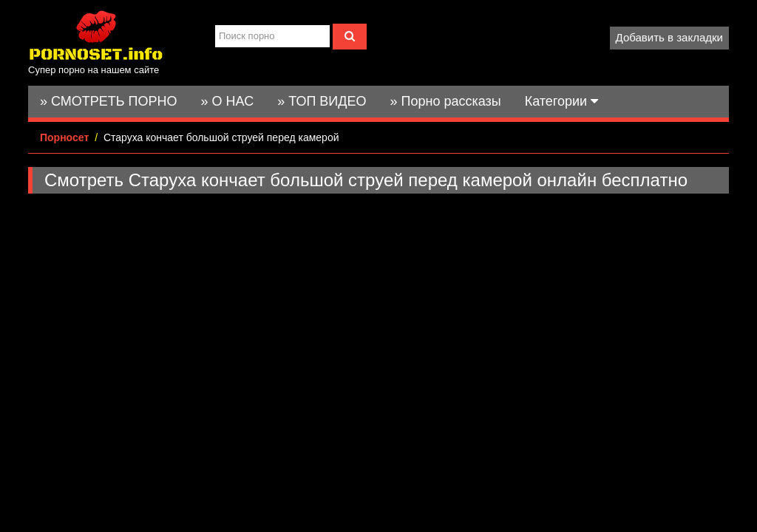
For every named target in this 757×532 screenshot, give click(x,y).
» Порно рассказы (445, 101)
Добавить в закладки (669, 37)
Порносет (64, 137)
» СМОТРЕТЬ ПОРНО (109, 101)
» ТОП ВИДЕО (322, 101)
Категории (561, 101)
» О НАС (228, 101)
